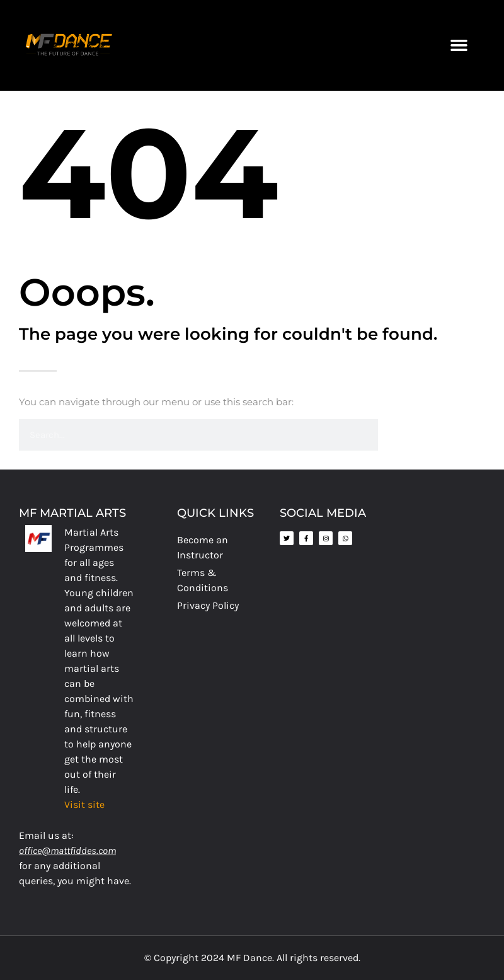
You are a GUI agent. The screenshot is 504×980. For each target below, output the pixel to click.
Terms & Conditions (203, 580)
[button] (459, 45)
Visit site (84, 804)
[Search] (394, 435)
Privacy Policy (208, 605)
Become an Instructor (203, 547)
